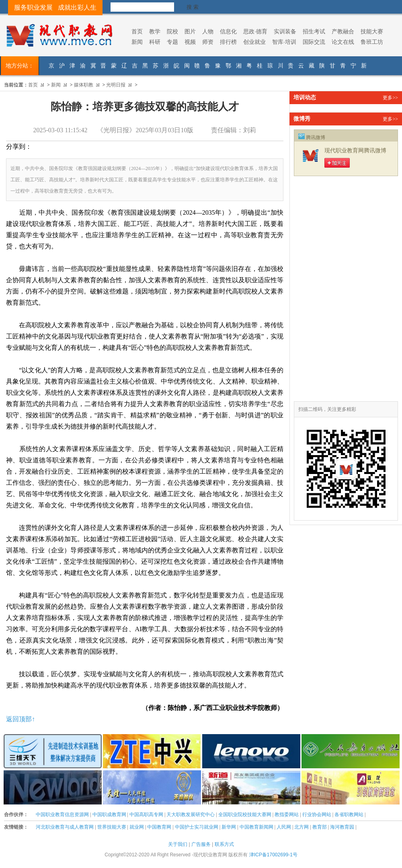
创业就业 (254, 42)
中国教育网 (159, 827)
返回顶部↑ (21, 719)
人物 (208, 31)
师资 (208, 42)
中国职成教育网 (109, 815)
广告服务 (201, 844)
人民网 (284, 827)
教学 (155, 31)
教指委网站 (287, 815)
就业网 (137, 827)
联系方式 (224, 844)
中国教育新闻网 (256, 827)
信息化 (228, 31)
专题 (172, 42)
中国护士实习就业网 (197, 827)
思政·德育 (255, 31)
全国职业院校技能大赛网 (245, 815)
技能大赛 (372, 31)
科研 (155, 42)
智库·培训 (284, 42)
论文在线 (343, 42)
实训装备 (285, 31)
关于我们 (178, 844)
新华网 (229, 827)
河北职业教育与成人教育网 (65, 827)
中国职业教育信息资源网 (62, 815)
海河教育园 (342, 827)
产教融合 (343, 31)
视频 (190, 42)
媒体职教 (84, 85)
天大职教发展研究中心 (191, 815)
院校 (172, 31)
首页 (137, 31)
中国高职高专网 (146, 815)
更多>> (390, 98)
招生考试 (314, 31)
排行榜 (228, 42)
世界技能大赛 (112, 827)
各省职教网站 (349, 815)
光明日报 (116, 85)
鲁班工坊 (372, 42)
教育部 (320, 827)
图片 (190, 31)
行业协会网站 (317, 815)
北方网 (301, 827)
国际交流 (314, 42)
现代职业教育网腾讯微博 (355, 151)
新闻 (137, 42)
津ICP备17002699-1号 (273, 855)
